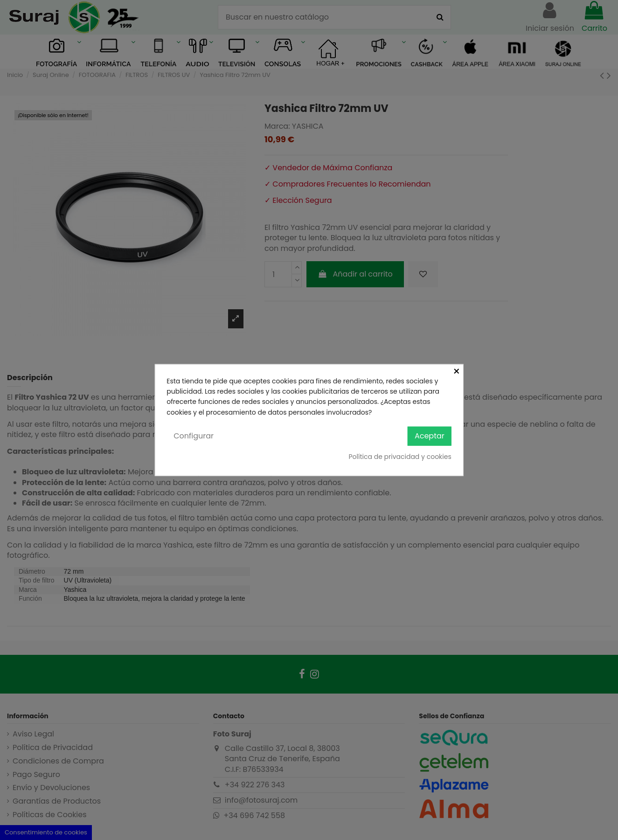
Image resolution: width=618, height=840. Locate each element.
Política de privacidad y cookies (400, 456)
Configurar (194, 436)
